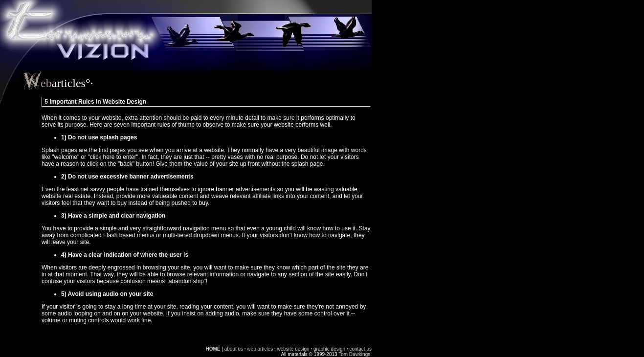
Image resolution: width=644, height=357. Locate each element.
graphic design (329, 349)
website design (293, 349)
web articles (260, 349)
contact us (360, 349)
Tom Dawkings (354, 354)
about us (234, 349)
